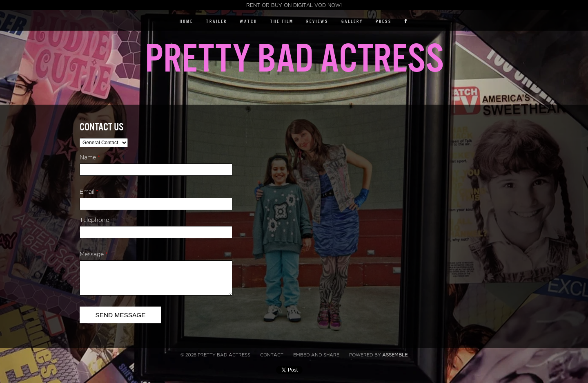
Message (94, 254)
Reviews (317, 21)
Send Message (120, 315)
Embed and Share (316, 355)
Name (90, 158)
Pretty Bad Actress (294, 59)
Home (186, 21)
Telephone (94, 220)
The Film (282, 21)
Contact (272, 355)
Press (384, 21)
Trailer (217, 21)
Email (89, 192)
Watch (248, 21)
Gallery (352, 21)
